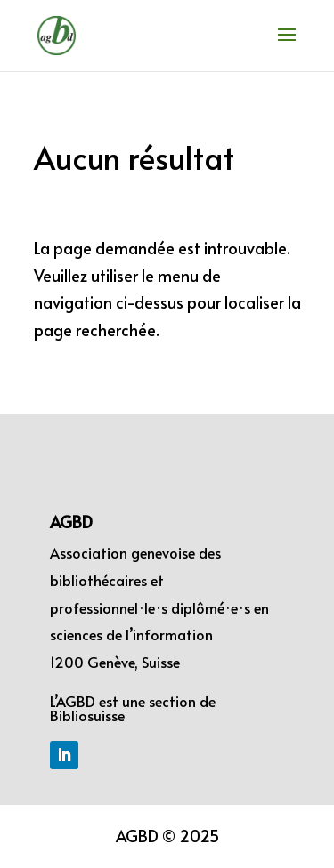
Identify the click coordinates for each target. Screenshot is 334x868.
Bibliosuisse (87, 715)
